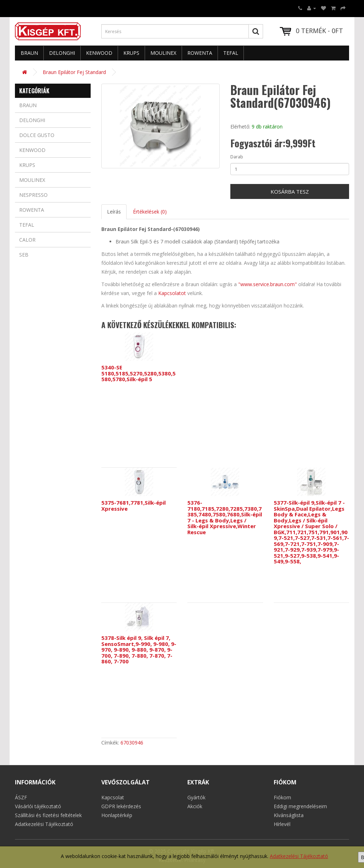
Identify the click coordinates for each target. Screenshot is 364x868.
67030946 (132, 743)
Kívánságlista (289, 815)
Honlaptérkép (117, 815)
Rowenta (200, 53)
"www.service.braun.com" (267, 284)
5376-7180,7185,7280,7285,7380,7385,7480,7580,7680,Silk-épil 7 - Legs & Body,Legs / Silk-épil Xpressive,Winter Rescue (225, 517)
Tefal (231, 53)
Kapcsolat (113, 797)
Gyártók (196, 797)
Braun (29, 53)
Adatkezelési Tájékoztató (299, 856)
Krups (131, 53)
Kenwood (99, 53)
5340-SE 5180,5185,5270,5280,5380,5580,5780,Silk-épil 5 (138, 373)
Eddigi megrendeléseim (300, 806)
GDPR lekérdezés (121, 806)
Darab (237, 157)
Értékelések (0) (150, 212)
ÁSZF (21, 797)
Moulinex (163, 53)
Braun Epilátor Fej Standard (74, 72)
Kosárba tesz (290, 191)
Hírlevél (282, 824)
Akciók (195, 806)
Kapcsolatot (172, 293)
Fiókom (282, 797)
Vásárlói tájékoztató (38, 806)
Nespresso (33, 195)
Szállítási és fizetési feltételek (48, 815)
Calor (27, 240)
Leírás (114, 212)
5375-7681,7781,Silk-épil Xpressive (133, 506)
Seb (24, 255)
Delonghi (62, 53)
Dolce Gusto (37, 135)
